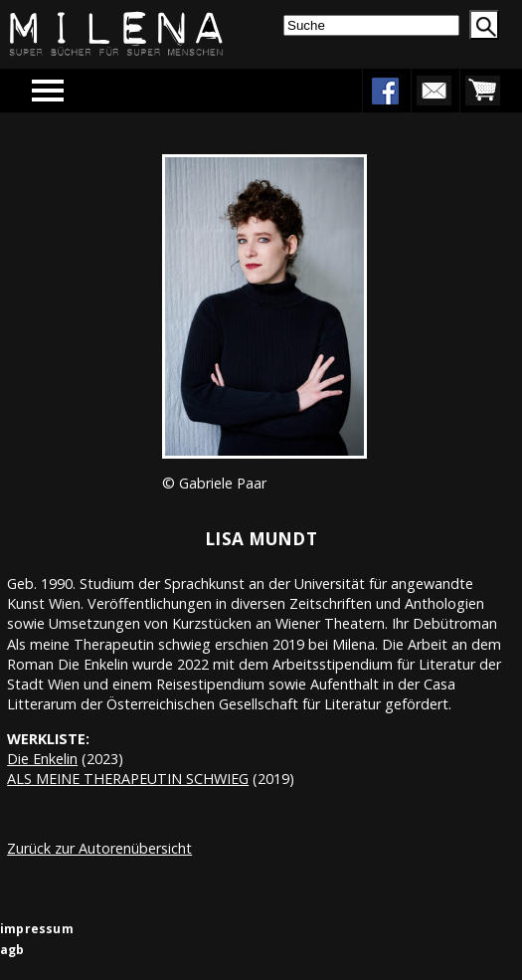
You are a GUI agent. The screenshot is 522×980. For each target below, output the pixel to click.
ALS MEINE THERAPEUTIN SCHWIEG (128, 779)
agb (12, 950)
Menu (77, 90)
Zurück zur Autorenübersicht (99, 848)
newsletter (434, 91)
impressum (37, 929)
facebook (385, 91)
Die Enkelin (42, 759)
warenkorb (482, 91)
